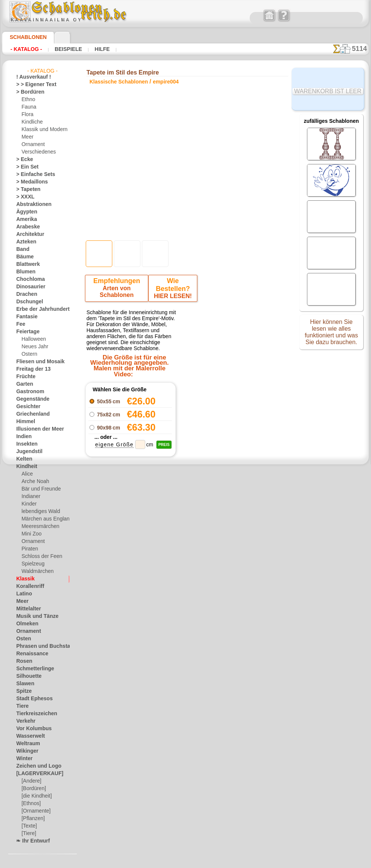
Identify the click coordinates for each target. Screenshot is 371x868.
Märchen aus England (44, 519)
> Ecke (22, 160)
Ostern (28, 354)
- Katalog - (26, 49)
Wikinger (25, 751)
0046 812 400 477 (203, 609)
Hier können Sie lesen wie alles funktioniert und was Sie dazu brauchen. (331, 334)
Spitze (22, 691)
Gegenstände (30, 399)
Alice (26, 474)
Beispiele (67, 49)
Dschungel (27, 302)
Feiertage (26, 332)
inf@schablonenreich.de (187, 655)
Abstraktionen (31, 204)
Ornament (32, 145)
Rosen (22, 661)
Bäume (23, 257)
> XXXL (23, 197)
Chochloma (28, 279)
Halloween (32, 339)
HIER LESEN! (172, 290)
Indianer (30, 497)
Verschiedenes (36, 152)
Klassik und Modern (42, 130)
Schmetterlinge (31, 669)
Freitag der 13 (30, 369)
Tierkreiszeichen (32, 714)
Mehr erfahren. (246, 862)
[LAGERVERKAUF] (36, 774)
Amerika (25, 219)
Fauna (28, 107)
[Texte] (28, 826)
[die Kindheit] (35, 796)
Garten (23, 384)
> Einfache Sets (31, 174)
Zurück (186, 522)
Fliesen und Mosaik (36, 362)
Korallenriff (28, 586)
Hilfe (100, 49)
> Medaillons (29, 182)
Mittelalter (27, 609)
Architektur (28, 234)
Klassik (23, 579)
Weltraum (26, 744)
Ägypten (25, 212)
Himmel (24, 422)
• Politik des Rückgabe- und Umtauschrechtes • (187, 692)
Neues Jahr (33, 347)
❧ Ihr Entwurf (31, 841)
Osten (22, 639)
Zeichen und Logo (34, 766)
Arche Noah (34, 482)
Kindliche (31, 122)
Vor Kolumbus (31, 729)
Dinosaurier (28, 287)
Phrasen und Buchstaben (42, 646)
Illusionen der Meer (36, 429)
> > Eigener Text (31, 85)
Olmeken (25, 624)
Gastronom (28, 392)
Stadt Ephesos (31, 699)
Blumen (24, 272)
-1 (162, 522)
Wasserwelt (28, 736)
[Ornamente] (35, 811)
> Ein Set (25, 167)
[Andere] (31, 781)
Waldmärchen (36, 571)
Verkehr (24, 721)
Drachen (25, 294)
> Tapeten (26, 189)
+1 (209, 522)
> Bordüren (27, 92)
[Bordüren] (33, 789)
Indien (22, 437)
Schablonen (25, 37)
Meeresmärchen (38, 526)
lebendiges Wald (38, 512)
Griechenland (30, 414)
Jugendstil (26, 452)
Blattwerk (26, 264)
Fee (20, 324)
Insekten (25, 444)
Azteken (24, 242)
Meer (27, 137)
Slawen (23, 684)
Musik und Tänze (34, 616)
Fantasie (25, 317)
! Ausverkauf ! (30, 77)
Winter (23, 759)
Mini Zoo (31, 534)
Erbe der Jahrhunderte (39, 309)
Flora (27, 115)
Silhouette (27, 676)
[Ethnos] (31, 804)
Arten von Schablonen (118, 290)
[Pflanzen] (32, 819)
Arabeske (26, 227)
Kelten (23, 459)
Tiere (21, 706)
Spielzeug (31, 564)
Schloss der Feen (39, 556)
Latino (23, 594)
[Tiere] (28, 834)
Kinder (28, 504)
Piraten (29, 549)
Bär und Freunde (39, 489)
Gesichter (26, 407)
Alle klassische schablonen (185, 538)
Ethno (28, 100)
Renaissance (29, 654)
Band (22, 249)
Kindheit (25, 467)
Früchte (24, 377)
